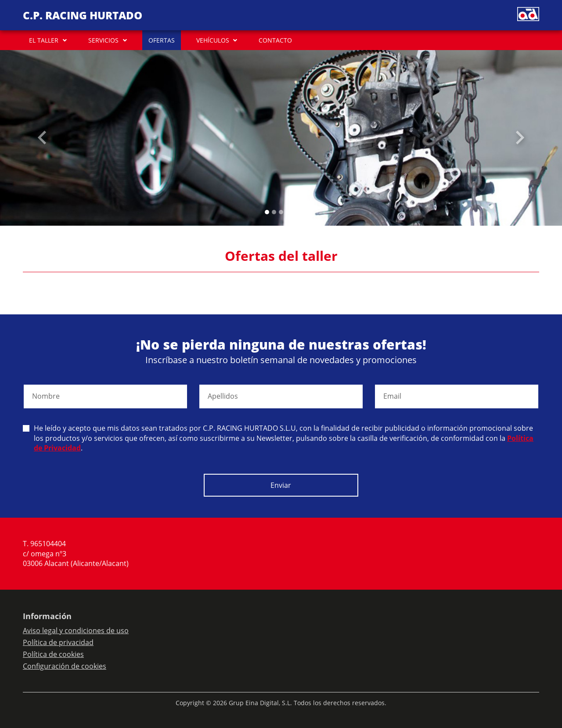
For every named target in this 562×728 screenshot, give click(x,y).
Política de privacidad (58, 642)
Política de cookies (53, 654)
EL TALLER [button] (44, 40)
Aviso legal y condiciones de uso (76, 631)
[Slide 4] (295, 212)
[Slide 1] (274, 212)
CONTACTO (275, 40)
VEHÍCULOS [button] (213, 40)
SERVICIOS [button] (103, 40)
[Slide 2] (281, 212)
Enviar (281, 485)
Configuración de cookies (65, 666)
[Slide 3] (288, 212)
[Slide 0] (267, 212)
